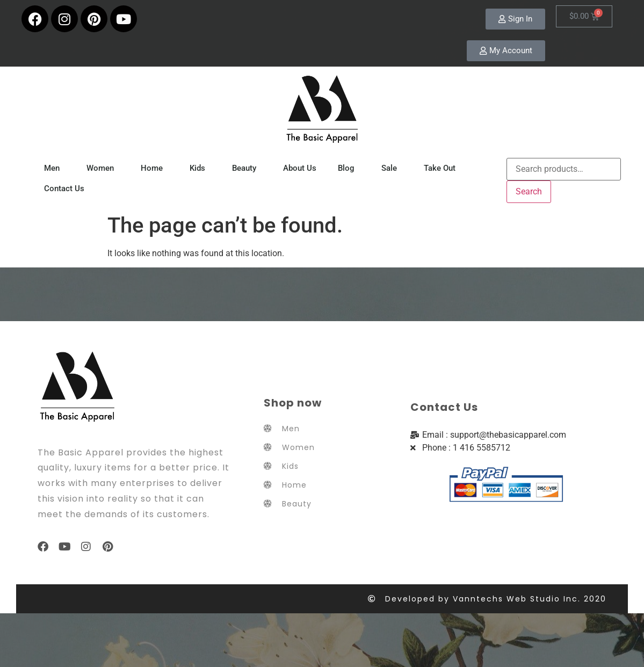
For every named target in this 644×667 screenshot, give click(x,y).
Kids (200, 168)
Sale (392, 168)
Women (103, 168)
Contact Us (64, 189)
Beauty (247, 168)
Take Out (442, 168)
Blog (349, 168)
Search (529, 191)
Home (154, 168)
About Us (300, 168)
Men (55, 168)
